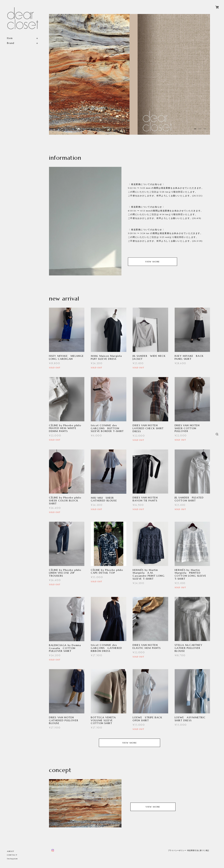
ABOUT (11, 851)
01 (195, 129)
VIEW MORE (152, 262)
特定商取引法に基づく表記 (198, 850)
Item (10, 38)
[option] (89, 74)
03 (205, 129)
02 (200, 129)
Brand (11, 43)
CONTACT (12, 855)
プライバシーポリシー (177, 850)
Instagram (12, 859)
